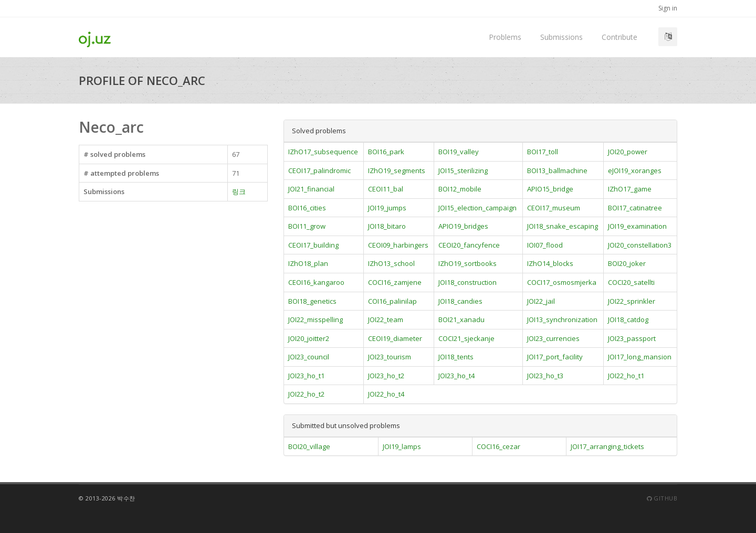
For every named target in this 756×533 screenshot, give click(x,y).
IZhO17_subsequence (323, 152)
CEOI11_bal (386, 189)
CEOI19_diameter (395, 338)
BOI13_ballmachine (557, 170)
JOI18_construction (468, 282)
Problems (505, 37)
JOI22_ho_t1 (626, 376)
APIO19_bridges (463, 226)
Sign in (668, 8)
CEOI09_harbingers (398, 245)
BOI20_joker (627, 263)
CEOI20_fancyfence (469, 245)
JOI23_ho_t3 (545, 376)
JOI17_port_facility (555, 357)
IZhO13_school (391, 263)
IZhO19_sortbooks (468, 263)
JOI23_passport (632, 338)
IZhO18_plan (308, 263)
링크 (239, 191)
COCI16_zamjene (395, 282)
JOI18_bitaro (387, 226)
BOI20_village (309, 446)
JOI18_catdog (628, 319)
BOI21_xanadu (461, 319)
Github (662, 498)
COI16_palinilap (392, 301)
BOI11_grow (307, 226)
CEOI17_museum (554, 208)
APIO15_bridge (550, 189)
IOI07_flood (545, 245)
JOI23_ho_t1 (306, 376)
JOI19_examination (637, 226)
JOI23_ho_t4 (456, 376)
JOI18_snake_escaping (563, 226)
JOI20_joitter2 (309, 338)
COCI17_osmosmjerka (562, 282)
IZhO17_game (630, 189)
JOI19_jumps (387, 208)
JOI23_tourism (390, 357)
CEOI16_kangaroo (316, 282)
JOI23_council (309, 357)
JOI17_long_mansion (640, 357)
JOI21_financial (311, 189)
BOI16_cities (307, 208)
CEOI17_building (313, 245)
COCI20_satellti (631, 282)
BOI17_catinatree (635, 208)
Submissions (561, 37)
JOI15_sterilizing (463, 170)
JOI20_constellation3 (640, 245)
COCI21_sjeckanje (466, 338)
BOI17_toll (543, 152)
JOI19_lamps (402, 446)
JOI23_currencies (553, 338)
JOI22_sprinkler (632, 301)
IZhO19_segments (397, 170)
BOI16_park (386, 152)
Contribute (619, 37)
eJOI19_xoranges (635, 170)
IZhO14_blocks (550, 263)
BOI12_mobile (460, 189)
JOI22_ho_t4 (386, 394)
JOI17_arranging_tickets (607, 446)
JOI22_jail (541, 301)
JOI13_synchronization (562, 319)
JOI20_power (628, 152)
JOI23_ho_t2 (386, 376)
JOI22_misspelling (316, 319)
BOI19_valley (459, 152)
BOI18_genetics (312, 301)
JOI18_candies (460, 301)
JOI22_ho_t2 (306, 394)
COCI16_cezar (498, 446)
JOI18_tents (456, 357)
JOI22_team (386, 319)
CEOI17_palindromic (319, 170)
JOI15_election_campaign (477, 208)
